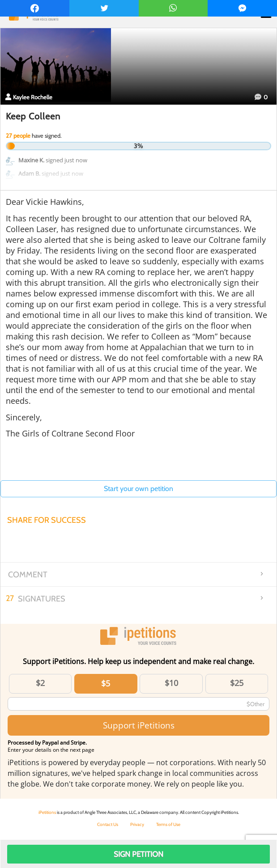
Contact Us (108, 824)
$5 (106, 683)
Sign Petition (138, 854)
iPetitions (47, 812)
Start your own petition (138, 489)
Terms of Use (168, 824)
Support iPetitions (139, 725)
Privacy (137, 824)
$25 (237, 683)
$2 (40, 683)
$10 (171, 683)
